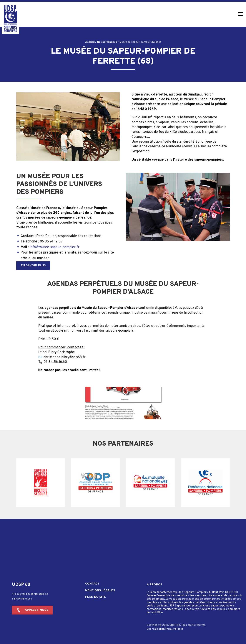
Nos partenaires (107, 42)
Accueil (90, 42)
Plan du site (96, 597)
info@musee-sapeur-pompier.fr (55, 247)
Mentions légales (100, 591)
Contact (92, 584)
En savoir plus (33, 266)
